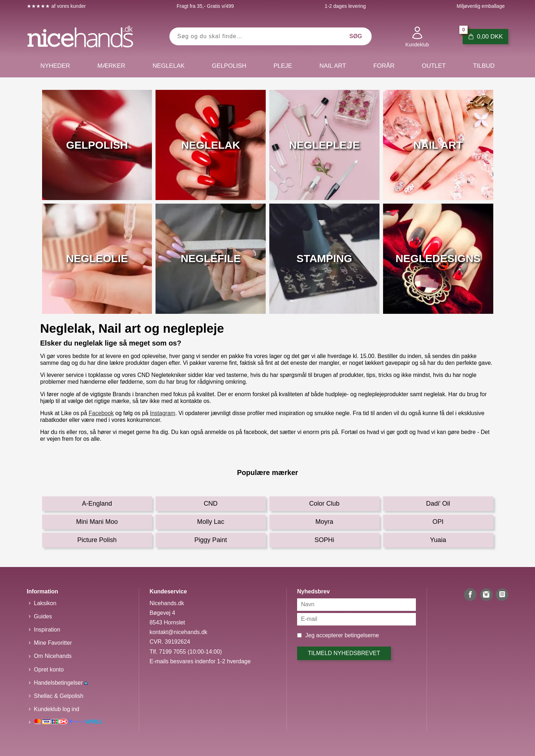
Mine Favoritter (53, 643)
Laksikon (45, 603)
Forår (384, 66)
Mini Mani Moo (97, 522)
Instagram (162, 413)
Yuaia (438, 540)
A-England (97, 504)
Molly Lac (211, 522)
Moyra (324, 522)
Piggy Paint (211, 540)
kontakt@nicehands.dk (178, 632)
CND (211, 504)
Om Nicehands (53, 656)
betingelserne (362, 635)
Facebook (101, 413)
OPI (438, 522)
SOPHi (324, 540)
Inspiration (47, 630)
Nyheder (55, 66)
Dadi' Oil (438, 504)
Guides (43, 616)
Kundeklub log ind (57, 709)
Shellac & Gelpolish (59, 696)
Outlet (434, 66)
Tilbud (484, 66)
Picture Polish (97, 540)
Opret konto (49, 670)
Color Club (324, 504)
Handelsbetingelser (61, 683)
